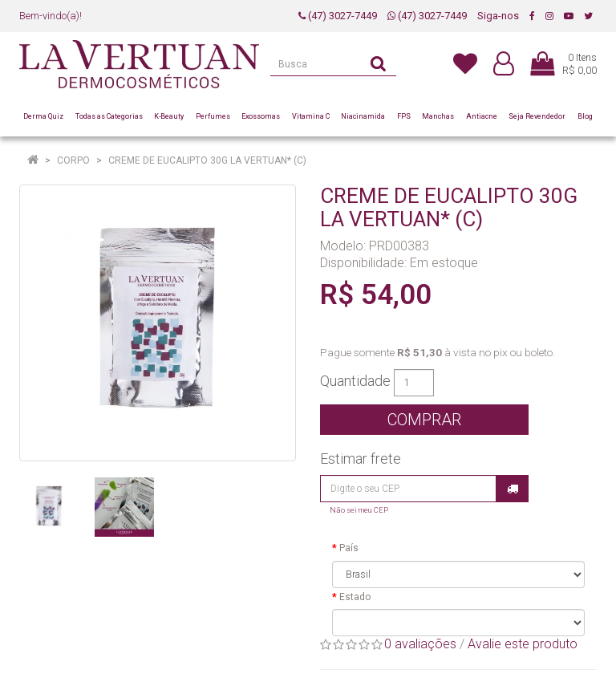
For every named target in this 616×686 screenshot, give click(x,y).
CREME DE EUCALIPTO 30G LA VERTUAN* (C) (207, 160)
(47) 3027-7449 (338, 16)
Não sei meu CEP (359, 510)
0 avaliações (420, 644)
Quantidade (355, 381)
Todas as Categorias (109, 116)
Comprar (424, 420)
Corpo (73, 160)
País (349, 548)
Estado (355, 597)
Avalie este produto (523, 644)
